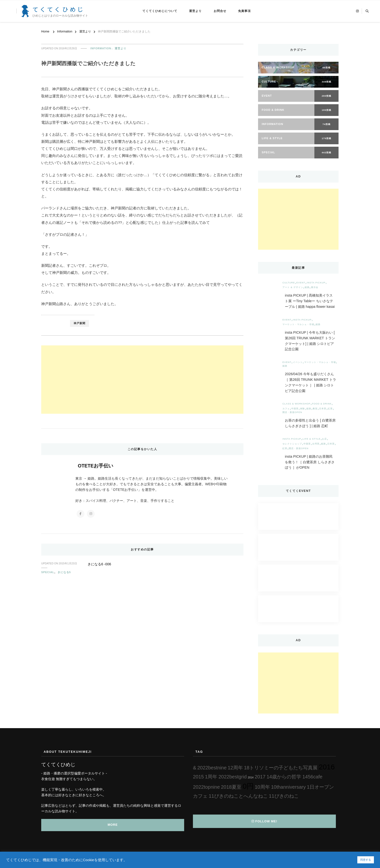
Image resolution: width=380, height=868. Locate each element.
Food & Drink (322, 404)
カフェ (286, 408)
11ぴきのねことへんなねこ (238, 796)
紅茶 (330, 408)
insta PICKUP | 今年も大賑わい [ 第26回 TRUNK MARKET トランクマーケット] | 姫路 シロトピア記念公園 (310, 341)
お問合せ (220, 11)
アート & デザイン (293, 287)
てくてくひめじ (59, 9)
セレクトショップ (292, 444)
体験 (302, 408)
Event (301, 283)
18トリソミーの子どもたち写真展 (281, 768)
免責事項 (244, 11)
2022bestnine (212, 768)
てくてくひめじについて (160, 11)
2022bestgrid (233, 777)
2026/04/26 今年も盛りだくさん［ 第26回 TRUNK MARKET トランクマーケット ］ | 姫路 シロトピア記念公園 (310, 382)
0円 (248, 786)
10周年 (262, 787)
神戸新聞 (80, 323)
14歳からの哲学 (284, 777)
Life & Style (312, 439)
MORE (113, 825)
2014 (251, 777)
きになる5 (64, 572)
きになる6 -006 (99, 564)
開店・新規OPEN (292, 412)
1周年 (211, 777)
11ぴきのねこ (284, 796)
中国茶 (295, 408)
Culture (289, 283)
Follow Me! (264, 821)
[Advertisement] (142, 380)
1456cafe (312, 777)
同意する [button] (366, 860)
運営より (195, 11)
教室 (315, 408)
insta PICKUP (316, 283)
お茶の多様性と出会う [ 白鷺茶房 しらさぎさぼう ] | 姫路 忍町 (310, 423)
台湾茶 (316, 444)
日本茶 (323, 408)
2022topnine (206, 787)
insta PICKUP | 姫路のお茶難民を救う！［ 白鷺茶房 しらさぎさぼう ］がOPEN (310, 462)
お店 (324, 439)
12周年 (235, 768)
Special (48, 572)
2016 (327, 767)
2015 (198, 777)
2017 (260, 777)
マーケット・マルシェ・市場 (298, 324)
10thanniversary (288, 787)
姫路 (307, 287)
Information (101, 48)
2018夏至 (231, 787)
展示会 (315, 287)
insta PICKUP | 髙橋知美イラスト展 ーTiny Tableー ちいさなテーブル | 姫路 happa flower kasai (310, 301)
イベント (298, 362)
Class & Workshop (296, 404)
